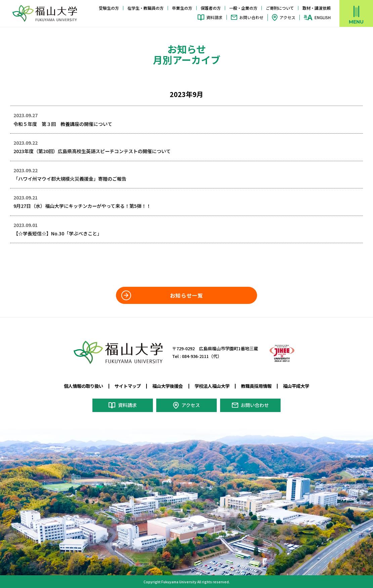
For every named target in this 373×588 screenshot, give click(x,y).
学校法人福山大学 (212, 386)
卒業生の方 (182, 8)
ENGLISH (323, 17)
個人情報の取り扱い (84, 386)
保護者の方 (211, 8)
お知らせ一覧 (186, 295)
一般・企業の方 (243, 8)
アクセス (287, 17)
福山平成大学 (296, 386)
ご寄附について (280, 8)
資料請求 (214, 17)
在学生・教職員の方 (146, 8)
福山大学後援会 (168, 386)
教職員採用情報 (256, 386)
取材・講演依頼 (317, 8)
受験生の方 (109, 8)
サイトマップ (128, 386)
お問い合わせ (251, 17)
